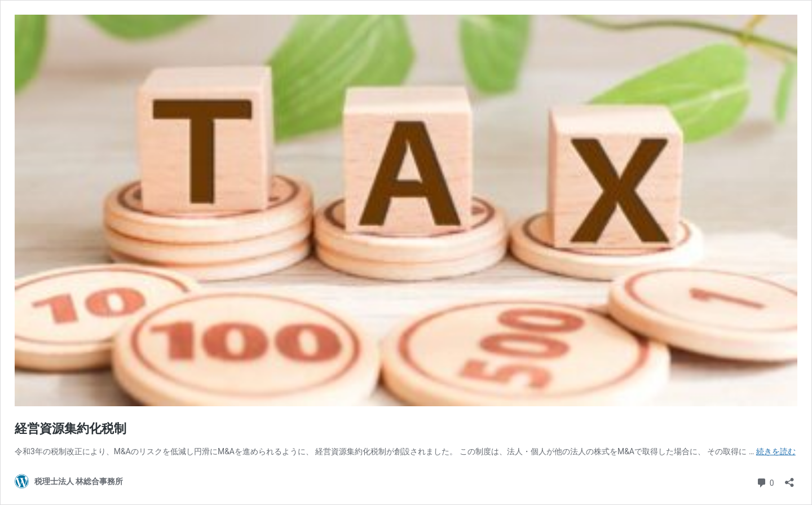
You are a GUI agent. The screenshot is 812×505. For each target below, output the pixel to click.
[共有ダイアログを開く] (789, 479)
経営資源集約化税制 (70, 429)
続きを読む (776, 451)
